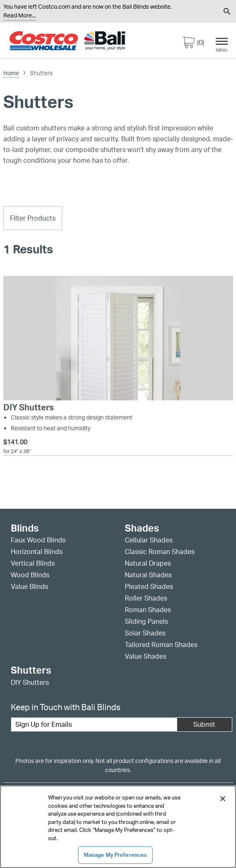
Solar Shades (145, 633)
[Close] (223, 799)
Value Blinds (29, 586)
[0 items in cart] (193, 44)
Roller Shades (146, 598)
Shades (142, 528)
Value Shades (146, 656)
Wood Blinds (30, 575)
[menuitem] (192, 11)
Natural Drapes (148, 563)
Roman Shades (148, 610)
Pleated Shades (149, 586)
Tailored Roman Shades (161, 645)
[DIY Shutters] (118, 369)
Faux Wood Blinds (38, 540)
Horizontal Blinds (37, 552)
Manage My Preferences (116, 855)
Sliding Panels (146, 621)
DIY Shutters (30, 682)
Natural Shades (148, 575)
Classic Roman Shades (160, 552)
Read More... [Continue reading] (19, 15)
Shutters (31, 671)
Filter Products (33, 218)
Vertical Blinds (33, 563)
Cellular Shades (149, 540)
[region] (118, 827)
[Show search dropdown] (227, 11)
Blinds (25, 528)
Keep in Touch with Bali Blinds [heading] (66, 707)
